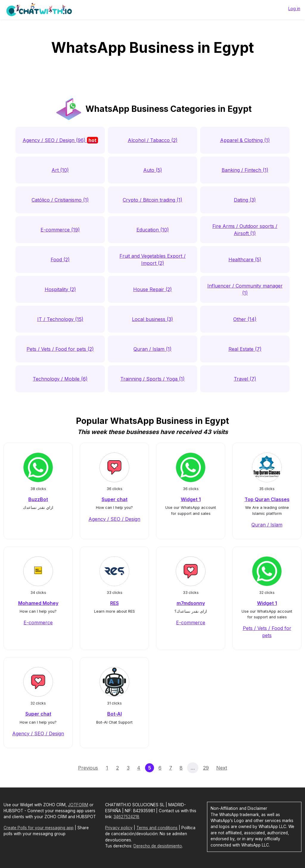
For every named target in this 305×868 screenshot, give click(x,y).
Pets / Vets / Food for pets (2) (60, 349)
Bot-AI (115, 714)
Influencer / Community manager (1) (245, 289)
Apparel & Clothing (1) (245, 140)
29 (206, 768)
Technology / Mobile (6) (60, 379)
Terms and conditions (157, 828)
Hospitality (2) (60, 289)
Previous (88, 768)
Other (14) (245, 319)
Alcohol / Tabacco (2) (153, 140)
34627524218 (126, 817)
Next (222, 768)
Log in (294, 9)
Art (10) (60, 170)
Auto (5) (153, 170)
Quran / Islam (267, 525)
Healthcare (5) (245, 260)
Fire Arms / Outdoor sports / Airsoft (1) (245, 230)
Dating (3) (245, 200)
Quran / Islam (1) (152, 349)
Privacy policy (119, 828)
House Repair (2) (152, 289)
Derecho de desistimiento (158, 846)
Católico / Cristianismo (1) (60, 200)
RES (115, 603)
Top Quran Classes (267, 499)
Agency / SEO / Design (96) (60, 140)
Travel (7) (245, 379)
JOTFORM (78, 805)
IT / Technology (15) (60, 319)
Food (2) (60, 260)
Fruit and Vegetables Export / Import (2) (152, 260)
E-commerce (38, 623)
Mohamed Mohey (38, 603)
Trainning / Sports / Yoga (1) (152, 379)
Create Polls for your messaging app (39, 828)
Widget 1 (191, 499)
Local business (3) (152, 319)
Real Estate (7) (245, 349)
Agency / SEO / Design (114, 519)
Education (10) (153, 230)
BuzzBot (38, 499)
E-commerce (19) (60, 230)
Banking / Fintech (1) (245, 170)
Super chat (115, 499)
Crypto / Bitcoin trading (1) (152, 200)
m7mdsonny (191, 603)
